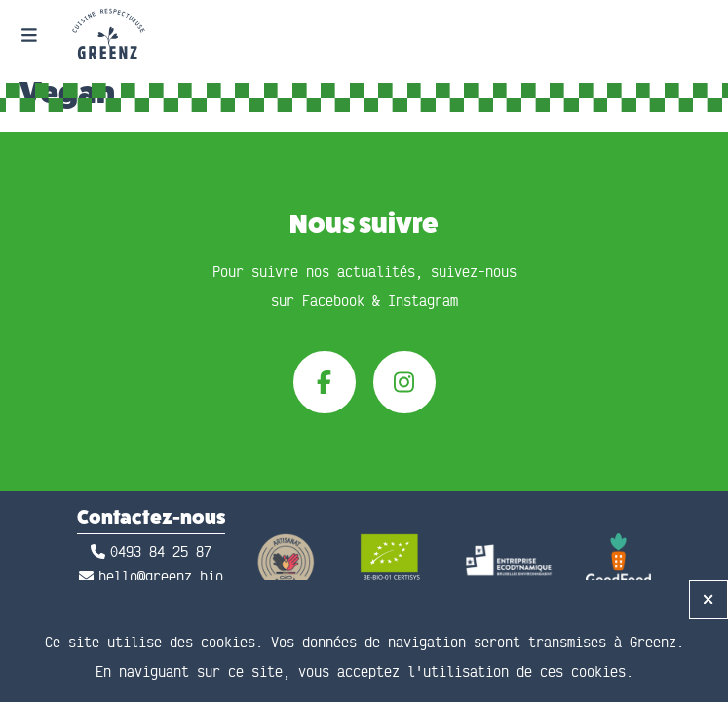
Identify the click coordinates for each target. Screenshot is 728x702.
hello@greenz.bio (161, 578)
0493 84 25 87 (161, 552)
